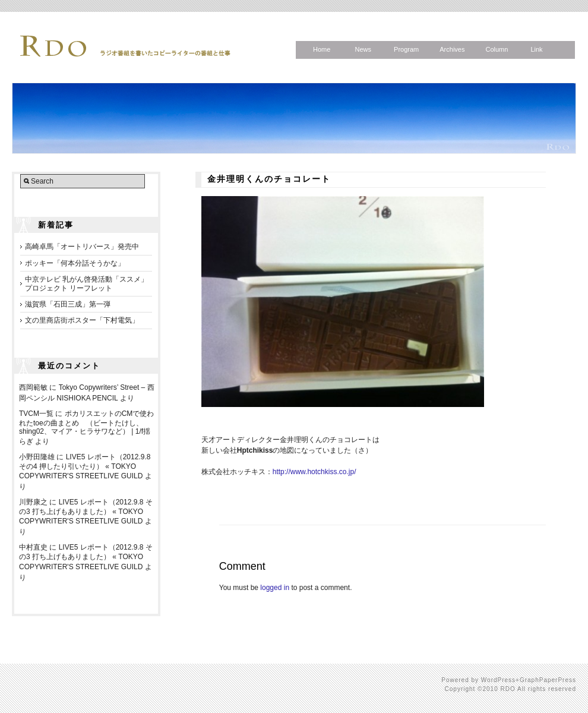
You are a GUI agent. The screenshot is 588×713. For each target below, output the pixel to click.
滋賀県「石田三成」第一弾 (68, 304)
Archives (452, 49)
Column (497, 49)
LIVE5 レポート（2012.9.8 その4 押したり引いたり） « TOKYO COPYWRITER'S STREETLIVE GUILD (85, 466)
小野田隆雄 (37, 457)
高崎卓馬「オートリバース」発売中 (82, 247)
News (363, 49)
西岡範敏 (33, 387)
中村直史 (33, 547)
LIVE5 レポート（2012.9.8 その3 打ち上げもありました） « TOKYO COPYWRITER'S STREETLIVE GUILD (86, 512)
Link (536, 49)
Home (322, 49)
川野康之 (33, 502)
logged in (275, 588)
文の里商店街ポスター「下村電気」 (82, 320)
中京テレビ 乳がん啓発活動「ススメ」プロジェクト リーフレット (86, 283)
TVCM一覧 (36, 414)
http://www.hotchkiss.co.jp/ (314, 472)
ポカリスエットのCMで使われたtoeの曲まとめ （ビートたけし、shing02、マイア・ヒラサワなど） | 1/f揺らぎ (86, 428)
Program (406, 49)
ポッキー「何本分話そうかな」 (75, 263)
